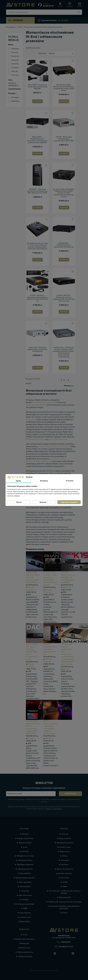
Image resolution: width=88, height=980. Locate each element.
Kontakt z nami (25, 917)
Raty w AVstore (25, 873)
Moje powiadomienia (25, 952)
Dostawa (25, 834)
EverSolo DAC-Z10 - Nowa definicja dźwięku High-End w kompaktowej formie (32, 652)
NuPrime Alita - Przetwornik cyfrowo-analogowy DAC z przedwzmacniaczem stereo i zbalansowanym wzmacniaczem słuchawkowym (64, 352)
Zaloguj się (25, 943)
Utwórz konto (25, 948)
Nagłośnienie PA (65, 897)
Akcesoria (65, 865)
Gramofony (65, 878)
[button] (60, 5)
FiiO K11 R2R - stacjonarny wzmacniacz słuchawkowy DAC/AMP (37, 87)
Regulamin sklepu (25, 843)
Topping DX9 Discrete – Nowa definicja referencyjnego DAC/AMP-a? (33, 577)
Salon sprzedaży (25, 882)
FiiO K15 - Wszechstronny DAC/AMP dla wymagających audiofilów (68, 577)
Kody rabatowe (25, 913)
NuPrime (29, 439)
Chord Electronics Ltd (58, 439)
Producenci (65, 860)
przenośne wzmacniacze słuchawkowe (54, 446)
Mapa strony (25, 921)
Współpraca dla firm (25, 869)
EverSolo (16, 68)
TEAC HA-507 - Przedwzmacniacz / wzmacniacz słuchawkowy (64, 245)
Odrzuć (19, 502)
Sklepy (65, 856)
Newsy (31, 587)
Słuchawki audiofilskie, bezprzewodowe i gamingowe (65, 907)
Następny (69, 386)
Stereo (65, 913)
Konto (25, 935)
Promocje (65, 834)
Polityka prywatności (25, 838)
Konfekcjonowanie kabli (25, 904)
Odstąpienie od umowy (25, 856)
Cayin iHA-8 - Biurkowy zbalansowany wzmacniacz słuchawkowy (37, 349)
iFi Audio (16, 75)
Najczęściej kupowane (65, 843)
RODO (25, 908)
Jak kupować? (25, 886)
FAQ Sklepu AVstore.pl (25, 865)
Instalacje (25, 900)
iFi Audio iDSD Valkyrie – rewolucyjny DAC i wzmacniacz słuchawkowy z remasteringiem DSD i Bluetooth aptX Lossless (68, 654)
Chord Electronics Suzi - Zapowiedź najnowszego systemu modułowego (50, 727)
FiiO (15, 71)
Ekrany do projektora (65, 869)
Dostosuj (44, 502)
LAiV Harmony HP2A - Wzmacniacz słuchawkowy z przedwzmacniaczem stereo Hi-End (64, 88)
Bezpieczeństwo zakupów (25, 878)
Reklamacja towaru (25, 860)
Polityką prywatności (54, 809)
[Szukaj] (44, 12)
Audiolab (16, 49)
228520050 (66, 942)
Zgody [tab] (18, 481)
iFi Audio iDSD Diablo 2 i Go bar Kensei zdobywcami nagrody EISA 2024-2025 (33, 727)
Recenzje (30, 590)
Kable (65, 886)
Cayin (15, 60)
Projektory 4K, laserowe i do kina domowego (65, 902)
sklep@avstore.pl (66, 946)
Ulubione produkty (25, 956)
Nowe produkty (65, 838)
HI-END (65, 882)
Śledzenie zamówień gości (25, 939)
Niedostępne (16, 101)
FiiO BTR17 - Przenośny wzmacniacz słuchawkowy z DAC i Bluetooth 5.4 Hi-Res (37, 191)
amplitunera (46, 461)
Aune (15, 52)
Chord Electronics (16, 64)
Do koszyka (37, 101)
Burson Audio (16, 56)
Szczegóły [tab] (44, 481)
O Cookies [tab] (70, 481)
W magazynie (16, 97)
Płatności (25, 852)
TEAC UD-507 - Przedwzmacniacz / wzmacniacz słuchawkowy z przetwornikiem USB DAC (37, 140)
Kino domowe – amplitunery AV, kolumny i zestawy (65, 892)
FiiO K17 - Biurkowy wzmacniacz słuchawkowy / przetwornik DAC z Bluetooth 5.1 (37, 298)
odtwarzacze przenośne (36, 405)
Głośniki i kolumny (65, 873)
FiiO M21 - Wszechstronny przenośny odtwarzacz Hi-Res (50, 649)
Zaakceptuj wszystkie (69, 502)
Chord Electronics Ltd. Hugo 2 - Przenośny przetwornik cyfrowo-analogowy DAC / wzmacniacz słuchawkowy (37, 246)
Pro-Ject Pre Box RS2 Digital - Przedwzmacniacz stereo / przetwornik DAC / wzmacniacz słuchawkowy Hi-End (64, 193)
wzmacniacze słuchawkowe (44, 402)
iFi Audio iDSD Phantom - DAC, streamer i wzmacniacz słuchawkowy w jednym (50, 579)
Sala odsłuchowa (25, 895)
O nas (25, 847)
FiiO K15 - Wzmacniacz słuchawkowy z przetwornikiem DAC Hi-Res (64, 139)
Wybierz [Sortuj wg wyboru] (62, 53)
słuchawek (31, 419)
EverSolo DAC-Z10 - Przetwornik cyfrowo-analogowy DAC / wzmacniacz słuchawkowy (64, 298)
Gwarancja (25, 891)
